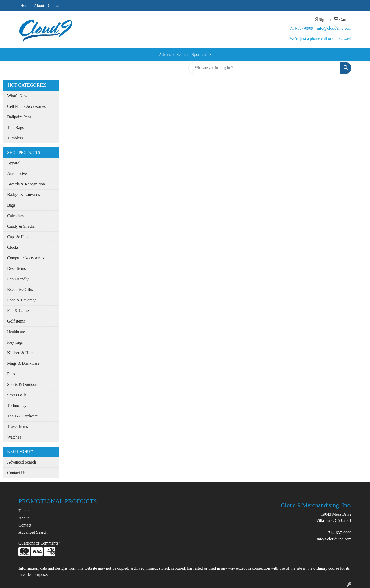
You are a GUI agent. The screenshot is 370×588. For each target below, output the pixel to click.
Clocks (13, 247)
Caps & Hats (18, 237)
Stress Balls (17, 395)
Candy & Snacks (21, 226)
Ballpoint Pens (19, 117)
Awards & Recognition (26, 184)
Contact (54, 6)
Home (25, 6)
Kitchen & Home (21, 353)
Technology (17, 406)
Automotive (17, 173)
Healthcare (16, 332)
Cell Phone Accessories (26, 106)
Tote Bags (15, 127)
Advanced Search (173, 54)
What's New (17, 96)
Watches (14, 437)
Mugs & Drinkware (23, 363)
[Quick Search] (264, 68)
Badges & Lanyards (24, 195)
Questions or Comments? (39, 543)
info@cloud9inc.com (334, 28)
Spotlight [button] (199, 54)
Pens (11, 374)
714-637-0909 (302, 28)
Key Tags (15, 342)
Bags (11, 205)
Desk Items (16, 268)
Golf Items (16, 321)
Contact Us (16, 473)
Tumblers (15, 138)
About (39, 6)
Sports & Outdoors (23, 384)
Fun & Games (19, 311)
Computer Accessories (26, 258)
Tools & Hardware (22, 416)
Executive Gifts (20, 289)
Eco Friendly (18, 279)
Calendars (15, 216)
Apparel (14, 163)
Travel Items (18, 427)
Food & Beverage (22, 300)
